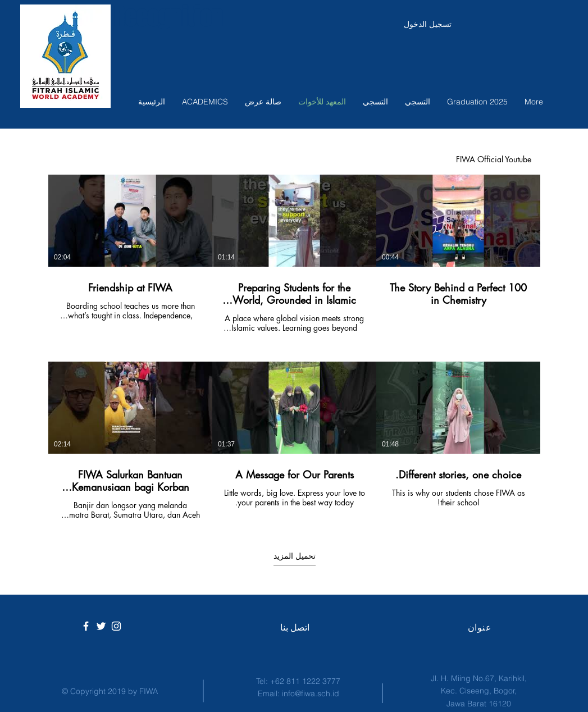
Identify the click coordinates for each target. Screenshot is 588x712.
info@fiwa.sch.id (311, 693)
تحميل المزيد (294, 555)
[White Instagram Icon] (116, 626)
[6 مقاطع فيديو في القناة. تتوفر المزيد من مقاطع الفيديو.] (294, 347)
